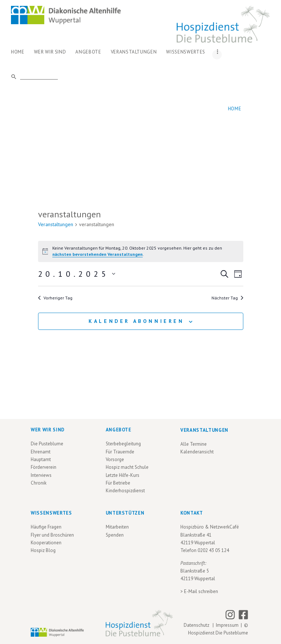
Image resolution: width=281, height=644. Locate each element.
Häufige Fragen (46, 527)
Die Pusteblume (47, 444)
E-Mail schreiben (201, 591)
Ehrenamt (41, 452)
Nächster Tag (227, 298)
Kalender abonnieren (136, 321)
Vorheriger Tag (55, 298)
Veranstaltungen (56, 224)
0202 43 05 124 (213, 550)
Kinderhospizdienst (125, 491)
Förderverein (44, 467)
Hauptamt (41, 459)
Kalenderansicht (197, 452)
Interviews (41, 475)
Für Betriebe (118, 483)
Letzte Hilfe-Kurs (123, 475)
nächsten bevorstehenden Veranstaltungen (98, 254)
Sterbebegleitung (123, 444)
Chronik (39, 483)
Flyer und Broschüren (52, 535)
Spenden (115, 535)
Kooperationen (46, 543)
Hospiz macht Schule (127, 467)
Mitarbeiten (117, 527)
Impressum (227, 625)
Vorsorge (115, 459)
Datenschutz (198, 625)
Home (235, 109)
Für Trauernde (120, 452)
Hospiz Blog (43, 550)
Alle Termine (194, 444)
